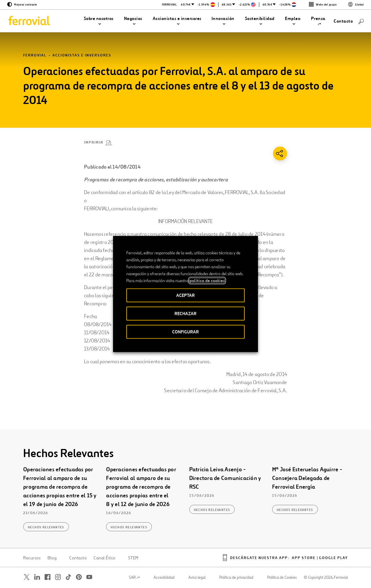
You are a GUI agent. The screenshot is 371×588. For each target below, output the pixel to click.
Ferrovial (35, 55)
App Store (304, 558)
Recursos (32, 558)
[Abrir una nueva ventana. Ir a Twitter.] (27, 577)
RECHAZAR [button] (185, 314)
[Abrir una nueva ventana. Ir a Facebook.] (48, 577)
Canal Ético (104, 558)
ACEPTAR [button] (185, 295)
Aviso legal (197, 578)
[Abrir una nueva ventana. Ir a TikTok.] (68, 577)
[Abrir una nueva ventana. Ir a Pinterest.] (79, 577)
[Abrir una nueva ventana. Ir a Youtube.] (89, 577)
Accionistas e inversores (82, 55)
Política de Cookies (282, 578)
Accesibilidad (164, 578)
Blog (52, 558)
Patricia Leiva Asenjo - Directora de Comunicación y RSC (225, 478)
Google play (333, 558)
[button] (99, 21)
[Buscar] (361, 21)
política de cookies (207, 281)
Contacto (78, 558)
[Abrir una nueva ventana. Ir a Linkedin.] (37, 577)
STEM (133, 558)
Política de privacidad (236, 578)
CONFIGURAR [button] (185, 332)
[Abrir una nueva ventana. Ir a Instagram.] (58, 577)
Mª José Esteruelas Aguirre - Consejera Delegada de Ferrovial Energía (307, 478)
